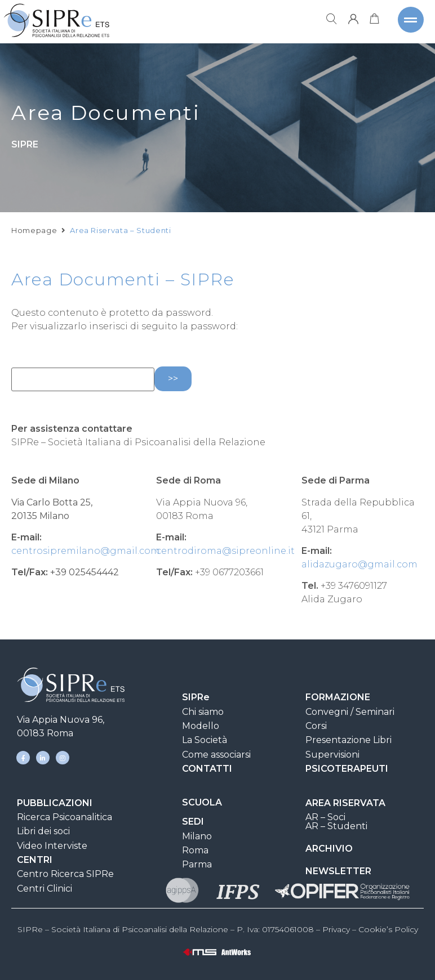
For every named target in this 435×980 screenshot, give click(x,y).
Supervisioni (332, 755)
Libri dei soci (43, 831)
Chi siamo (203, 712)
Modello (201, 726)
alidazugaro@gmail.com (359, 564)
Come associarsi (216, 755)
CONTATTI (207, 769)
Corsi (316, 726)
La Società (205, 740)
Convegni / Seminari (350, 712)
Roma (195, 850)
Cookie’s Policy (388, 929)
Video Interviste (52, 846)
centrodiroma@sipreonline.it (225, 551)
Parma (197, 864)
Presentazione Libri (349, 740)
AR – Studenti (336, 826)
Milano (197, 836)
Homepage (34, 241)
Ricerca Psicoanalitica (65, 817)
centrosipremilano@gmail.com (86, 551)
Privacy (336, 929)
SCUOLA (202, 802)
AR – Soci (325, 817)
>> (173, 379)
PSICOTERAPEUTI (347, 769)
